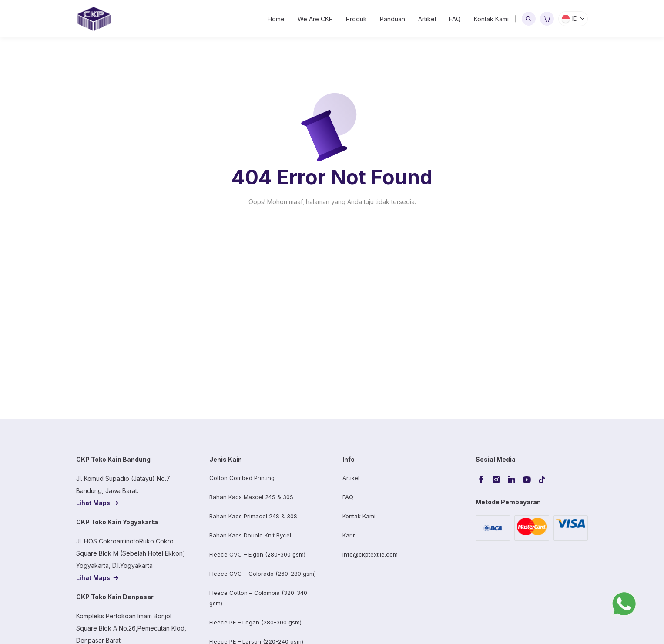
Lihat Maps (93, 503)
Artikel (427, 19)
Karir (349, 535)
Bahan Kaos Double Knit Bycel (250, 535)
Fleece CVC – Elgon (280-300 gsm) (257, 554)
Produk (356, 19)
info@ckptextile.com (370, 554)
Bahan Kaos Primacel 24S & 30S (253, 516)
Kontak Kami (491, 19)
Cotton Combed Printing (242, 478)
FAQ (455, 19)
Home (276, 19)
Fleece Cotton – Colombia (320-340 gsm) (258, 598)
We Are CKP (315, 19)
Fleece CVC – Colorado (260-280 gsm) (263, 574)
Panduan (392, 19)
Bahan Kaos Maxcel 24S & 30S (251, 497)
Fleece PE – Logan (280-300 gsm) (255, 622)
